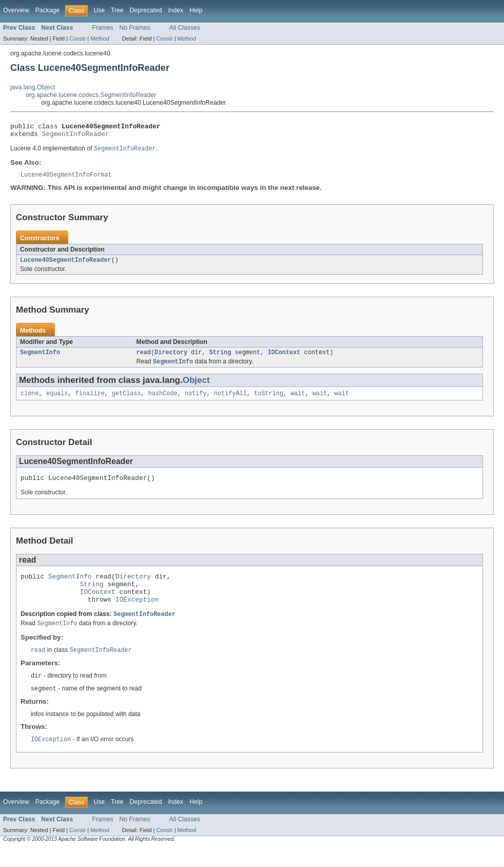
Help (196, 10)
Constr (77, 38)
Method (100, 38)
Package (47, 10)
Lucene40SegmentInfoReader (66, 265)
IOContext (284, 359)
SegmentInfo (40, 359)
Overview (16, 10)
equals (57, 401)
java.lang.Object (33, 87)
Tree (117, 10)
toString (269, 401)
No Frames (135, 28)
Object (196, 387)
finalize (90, 401)
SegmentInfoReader (76, 137)
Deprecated (146, 10)
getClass (127, 401)
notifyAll (230, 401)
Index (176, 10)
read (144, 359)
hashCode (163, 401)
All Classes (185, 28)
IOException (137, 615)
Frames (102, 28)
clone (30, 401)
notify (196, 401)
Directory (171, 359)
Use (99, 10)
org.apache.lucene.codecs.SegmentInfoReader (91, 95)
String (220, 359)
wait (298, 401)
